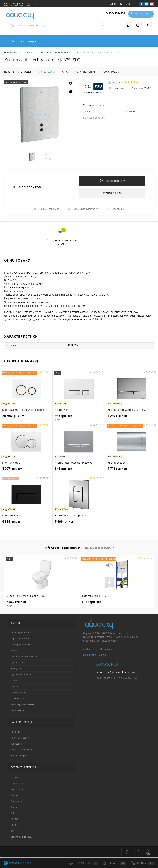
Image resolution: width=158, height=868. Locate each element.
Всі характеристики (94, 118)
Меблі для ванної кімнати (24, 658)
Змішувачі (16, 670)
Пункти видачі (18, 790)
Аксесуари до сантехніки (23, 705)
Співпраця (16, 796)
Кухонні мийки (18, 693)
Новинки (15, 733)
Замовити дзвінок (140, 14)
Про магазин (17, 784)
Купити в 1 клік (112, 194)
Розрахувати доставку (83, 210)
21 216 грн (117, 603)
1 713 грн (132, 472)
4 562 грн (29, 605)
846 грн (79, 472)
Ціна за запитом (27, 188)
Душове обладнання (21, 676)
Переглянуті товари (100, 549)
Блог (13, 832)
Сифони (15, 687)
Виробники (16, 802)
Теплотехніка (17, 711)
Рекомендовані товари (22, 751)
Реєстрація (17, 4)
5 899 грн (79, 525)
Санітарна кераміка (21, 646)
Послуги (15, 820)
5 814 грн (26, 525)
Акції (13, 814)
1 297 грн (132, 419)
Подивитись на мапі (95, 656)
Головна (15, 778)
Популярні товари (20, 739)
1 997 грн (26, 472)
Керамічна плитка (20, 640)
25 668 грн (26, 419)
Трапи (14, 682)
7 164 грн (66, 603)
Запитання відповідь (21, 838)
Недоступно (116, 210)
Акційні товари (18, 757)
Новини (14, 826)
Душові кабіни (18, 664)
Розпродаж (16, 745)
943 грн (79, 419)
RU (29, 4)
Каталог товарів (20, 41)
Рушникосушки (18, 699)
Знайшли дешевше (46, 210)
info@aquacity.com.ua (120, 673)
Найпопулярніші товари (62, 549)
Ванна (14, 652)
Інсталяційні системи (21, 634)
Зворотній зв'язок (18, 863)
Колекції (15, 808)
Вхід (6, 4)
